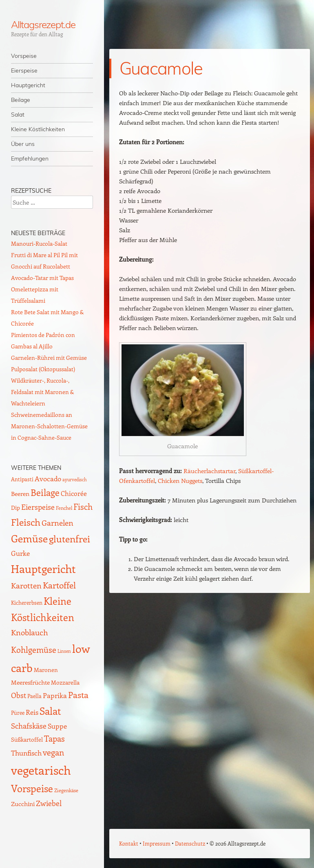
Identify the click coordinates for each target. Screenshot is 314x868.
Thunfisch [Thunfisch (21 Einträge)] (26, 753)
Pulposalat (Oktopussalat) (43, 369)
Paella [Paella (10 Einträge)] (34, 696)
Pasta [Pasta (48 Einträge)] (78, 695)
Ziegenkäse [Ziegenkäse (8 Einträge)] (66, 790)
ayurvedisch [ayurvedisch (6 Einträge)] (75, 480)
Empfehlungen (30, 159)
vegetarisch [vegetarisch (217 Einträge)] (41, 770)
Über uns (23, 144)
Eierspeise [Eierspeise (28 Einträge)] (38, 507)
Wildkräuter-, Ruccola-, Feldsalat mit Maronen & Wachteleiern (42, 392)
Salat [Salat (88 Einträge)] (50, 711)
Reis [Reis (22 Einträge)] (32, 712)
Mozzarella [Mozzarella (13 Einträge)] (65, 682)
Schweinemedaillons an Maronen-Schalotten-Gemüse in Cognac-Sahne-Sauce (49, 426)
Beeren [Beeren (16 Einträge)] (20, 493)
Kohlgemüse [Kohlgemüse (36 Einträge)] (34, 650)
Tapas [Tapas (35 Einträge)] (54, 738)
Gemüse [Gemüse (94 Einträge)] (29, 538)
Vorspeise (24, 56)
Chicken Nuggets (180, 480)
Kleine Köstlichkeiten (38, 129)
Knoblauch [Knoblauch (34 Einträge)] (30, 632)
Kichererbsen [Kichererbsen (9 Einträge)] (27, 603)
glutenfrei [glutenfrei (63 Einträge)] (70, 539)
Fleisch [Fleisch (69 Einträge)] (26, 522)
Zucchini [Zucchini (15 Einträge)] (23, 804)
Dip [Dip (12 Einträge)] (15, 508)
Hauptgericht (28, 85)
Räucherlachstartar (209, 471)
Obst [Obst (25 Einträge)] (19, 695)
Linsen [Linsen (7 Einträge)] (64, 651)
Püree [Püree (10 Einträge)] (18, 713)
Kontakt (129, 843)
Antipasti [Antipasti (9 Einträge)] (22, 479)
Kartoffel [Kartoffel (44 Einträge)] (59, 585)
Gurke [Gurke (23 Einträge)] (20, 553)
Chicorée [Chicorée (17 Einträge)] (74, 493)
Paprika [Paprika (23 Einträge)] (55, 695)
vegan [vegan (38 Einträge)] (53, 752)
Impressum (157, 843)
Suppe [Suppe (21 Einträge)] (57, 726)
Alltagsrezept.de (43, 24)
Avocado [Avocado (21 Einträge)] (48, 478)
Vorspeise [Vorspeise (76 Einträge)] (32, 788)
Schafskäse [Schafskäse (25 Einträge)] (29, 726)
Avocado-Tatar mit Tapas (42, 278)
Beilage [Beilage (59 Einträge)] (45, 492)
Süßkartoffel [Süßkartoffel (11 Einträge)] (27, 739)
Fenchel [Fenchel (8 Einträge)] (64, 508)
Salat (18, 115)
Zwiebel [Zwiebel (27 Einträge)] (49, 803)
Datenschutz (190, 843)
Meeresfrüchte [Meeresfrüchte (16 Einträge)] (30, 682)
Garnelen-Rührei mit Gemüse (49, 358)
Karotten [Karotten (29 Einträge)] (26, 585)
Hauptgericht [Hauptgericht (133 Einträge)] (43, 568)
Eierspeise (24, 70)
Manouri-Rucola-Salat (39, 243)
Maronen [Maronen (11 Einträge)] (46, 670)
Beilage (21, 100)
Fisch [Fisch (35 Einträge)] (83, 507)
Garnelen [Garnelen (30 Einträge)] (57, 523)
